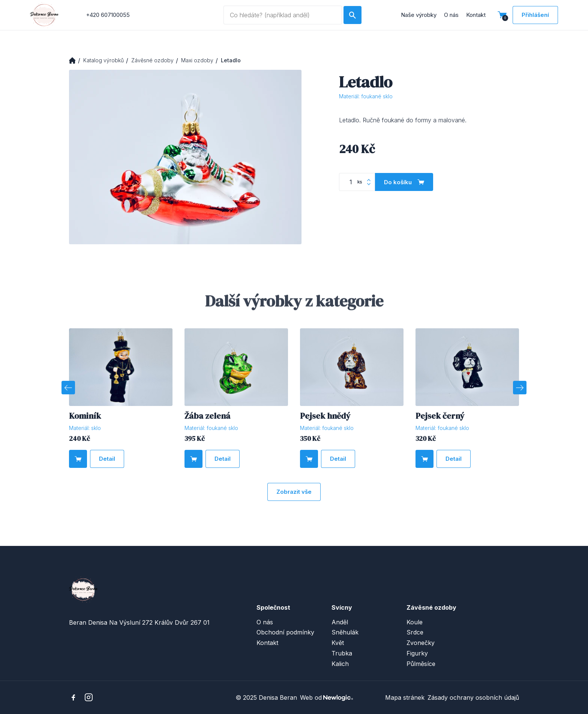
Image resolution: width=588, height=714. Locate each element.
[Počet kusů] (357, 182)
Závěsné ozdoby (152, 60)
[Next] (520, 388)
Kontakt (476, 15)
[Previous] (68, 388)
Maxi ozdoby (197, 60)
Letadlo (231, 60)
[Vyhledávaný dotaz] (283, 15)
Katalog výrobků (103, 60)
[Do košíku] (404, 182)
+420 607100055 (108, 15)
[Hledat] (352, 15)
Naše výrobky (419, 15)
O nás (451, 15)
